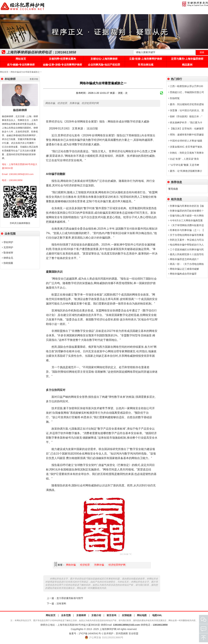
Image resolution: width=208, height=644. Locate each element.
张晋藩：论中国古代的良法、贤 (186, 110)
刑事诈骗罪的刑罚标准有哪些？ (186, 211)
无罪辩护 (8, 247)
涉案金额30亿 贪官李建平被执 (185, 147)
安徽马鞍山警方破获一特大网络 (186, 216)
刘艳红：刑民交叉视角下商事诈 (186, 153)
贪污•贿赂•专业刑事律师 (21, 65)
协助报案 (8, 263)
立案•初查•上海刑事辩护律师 (146, 59)
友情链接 (127, 615)
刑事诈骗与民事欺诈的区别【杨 (186, 206)
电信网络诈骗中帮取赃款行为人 (186, 245)
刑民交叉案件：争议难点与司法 (186, 240)
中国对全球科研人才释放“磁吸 (185, 141)
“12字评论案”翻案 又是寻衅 (184, 165)
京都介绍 (96, 615)
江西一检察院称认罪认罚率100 (186, 86)
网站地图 (142, 615)
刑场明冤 (174, 98)
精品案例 (187, 65)
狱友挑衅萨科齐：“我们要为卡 (185, 123)
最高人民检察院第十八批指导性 (186, 254)
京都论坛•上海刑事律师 (104, 59)
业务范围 (66, 615)
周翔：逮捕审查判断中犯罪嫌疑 (186, 135)
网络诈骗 (71, 565)
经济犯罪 (85, 565)
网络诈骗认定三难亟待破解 (184, 269)
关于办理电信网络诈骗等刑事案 (186, 235)
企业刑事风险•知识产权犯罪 (104, 65)
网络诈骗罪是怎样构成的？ (184, 259)
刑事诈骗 (99, 565)
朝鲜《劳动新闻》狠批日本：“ (185, 116)
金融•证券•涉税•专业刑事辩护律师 (62, 65)
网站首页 (21, 59)
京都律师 (81, 615)
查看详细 (34, 79)
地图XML (157, 615)
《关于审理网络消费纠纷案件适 (186, 225)
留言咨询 (111, 615)
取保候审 (8, 253)
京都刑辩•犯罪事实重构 (62, 59)
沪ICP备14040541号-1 (91, 633)
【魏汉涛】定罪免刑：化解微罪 (186, 129)
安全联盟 (133, 633)
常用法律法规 (146, 65)
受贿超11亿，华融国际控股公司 (186, 92)
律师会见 (8, 258)
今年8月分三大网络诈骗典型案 (186, 220)
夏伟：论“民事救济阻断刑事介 (185, 171)
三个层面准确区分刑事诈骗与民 (186, 250)
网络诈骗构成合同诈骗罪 (182, 274)
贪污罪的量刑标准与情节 (70, 598)
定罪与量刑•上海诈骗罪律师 (187, 59)
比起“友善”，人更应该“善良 (184, 159)
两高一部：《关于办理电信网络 (186, 264)
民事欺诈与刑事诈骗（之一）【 (186, 230)
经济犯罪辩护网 (117, 565)
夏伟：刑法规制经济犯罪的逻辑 (186, 104)
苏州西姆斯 (122, 633)
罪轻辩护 (8, 242)
